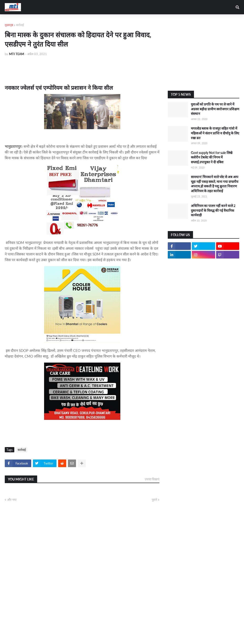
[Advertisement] (203, 53)
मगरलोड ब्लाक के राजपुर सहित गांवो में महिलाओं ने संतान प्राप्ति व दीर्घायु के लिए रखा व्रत (215, 133)
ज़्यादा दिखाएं (152, 479)
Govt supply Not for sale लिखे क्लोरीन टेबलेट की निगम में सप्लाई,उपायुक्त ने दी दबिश (212, 157)
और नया (12, 500)
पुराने (154, 500)
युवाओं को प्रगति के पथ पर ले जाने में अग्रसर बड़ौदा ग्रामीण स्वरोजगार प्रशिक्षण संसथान (215, 109)
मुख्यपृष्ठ (9, 25)
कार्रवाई (20, 25)
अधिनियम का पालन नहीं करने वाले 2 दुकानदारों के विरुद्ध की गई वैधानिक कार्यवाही (213, 210)
